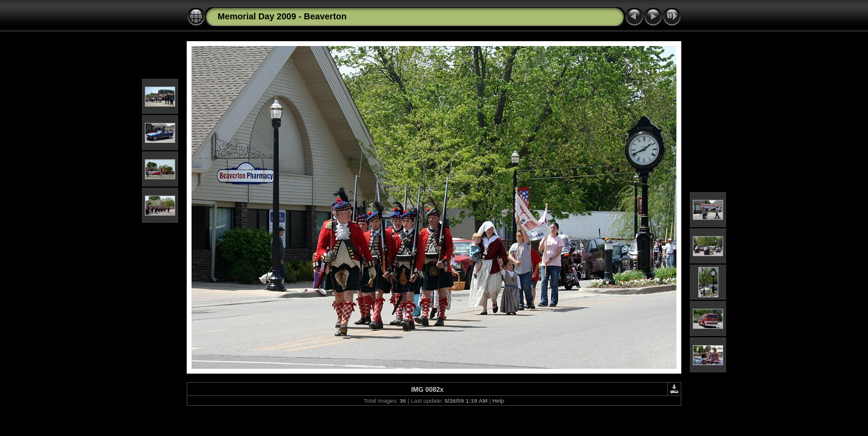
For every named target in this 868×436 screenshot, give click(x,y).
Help (498, 401)
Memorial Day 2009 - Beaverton (282, 16)
